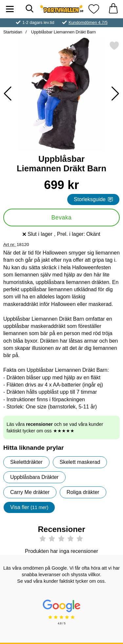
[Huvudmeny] (10, 9)
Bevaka (62, 218)
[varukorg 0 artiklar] (113, 9)
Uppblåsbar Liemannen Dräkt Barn (63, 32)
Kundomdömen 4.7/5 (88, 22)
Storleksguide (93, 199)
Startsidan (13, 32)
